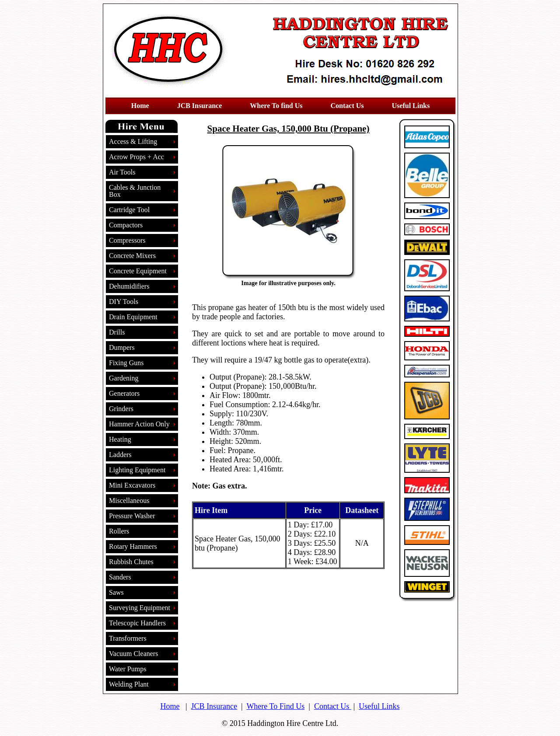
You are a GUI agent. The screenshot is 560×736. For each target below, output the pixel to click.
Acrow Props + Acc (136, 157)
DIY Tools (124, 302)
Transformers (128, 638)
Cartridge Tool (129, 210)
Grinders (121, 409)
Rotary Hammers (133, 546)
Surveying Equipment (140, 608)
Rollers (119, 531)
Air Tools (122, 172)
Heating (120, 439)
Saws (116, 592)
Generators (124, 393)
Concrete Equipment (138, 271)
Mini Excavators (132, 485)
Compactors (126, 225)
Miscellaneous (129, 501)
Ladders (120, 455)
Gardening (124, 378)
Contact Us (333, 706)
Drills (117, 332)
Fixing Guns (126, 363)
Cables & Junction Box (135, 191)
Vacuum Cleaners (133, 654)
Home (170, 706)
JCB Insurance (214, 706)
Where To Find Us (275, 706)
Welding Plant (129, 684)
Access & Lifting (133, 141)
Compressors (127, 240)
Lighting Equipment (137, 470)
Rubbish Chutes (131, 562)
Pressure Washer (132, 516)
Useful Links (379, 706)
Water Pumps (128, 669)
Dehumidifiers (129, 286)
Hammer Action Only (139, 424)
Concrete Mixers (132, 256)
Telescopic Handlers (137, 623)
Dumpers (122, 347)
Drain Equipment (133, 317)
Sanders (120, 577)
